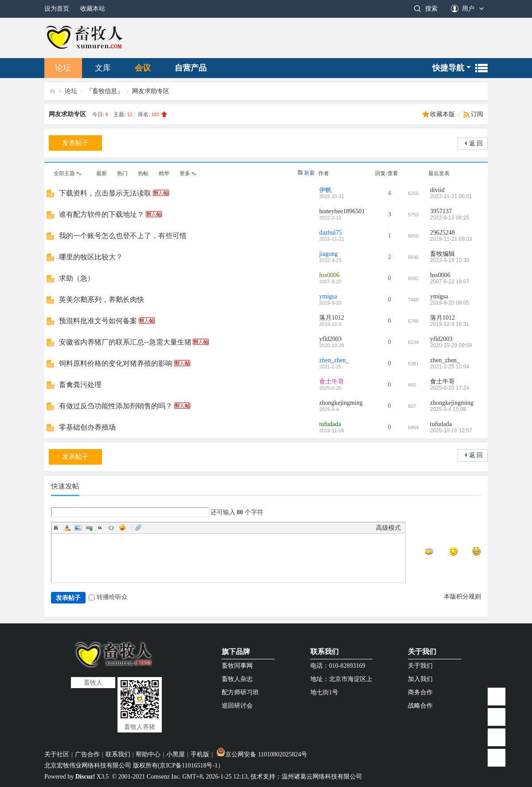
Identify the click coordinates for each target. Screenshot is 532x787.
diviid (437, 190)
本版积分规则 (462, 597)
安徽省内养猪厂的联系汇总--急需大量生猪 (125, 342)
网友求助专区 (151, 91)
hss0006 (329, 275)
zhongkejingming (341, 403)
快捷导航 (448, 68)
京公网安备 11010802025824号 (262, 754)
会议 (143, 68)
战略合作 (420, 706)
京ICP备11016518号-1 (189, 765)
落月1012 (332, 318)
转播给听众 (108, 597)
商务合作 (420, 692)
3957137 (441, 211)
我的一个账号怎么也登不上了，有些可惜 (123, 236)
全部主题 (64, 173)
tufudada (330, 424)
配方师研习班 (240, 692)
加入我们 (420, 679)
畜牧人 (52, 91)
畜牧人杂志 (237, 679)
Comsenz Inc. (164, 777)
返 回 (476, 143)
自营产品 (191, 68)
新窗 (309, 173)
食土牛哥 (332, 382)
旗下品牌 (236, 652)
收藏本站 (93, 9)
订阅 (477, 114)
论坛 (63, 68)
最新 (102, 173)
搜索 (431, 9)
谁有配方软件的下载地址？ (102, 214)
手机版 (200, 754)
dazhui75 (331, 233)
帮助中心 (148, 754)
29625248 (442, 233)
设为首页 (57, 9)
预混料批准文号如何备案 (98, 321)
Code (111, 528)
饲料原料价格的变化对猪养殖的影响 (116, 363)
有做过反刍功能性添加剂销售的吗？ (116, 406)
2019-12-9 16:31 (450, 324)
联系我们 (325, 652)
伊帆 (325, 190)
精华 (164, 173)
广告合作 (87, 754)
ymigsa (328, 296)
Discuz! (85, 777)
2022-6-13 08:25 (450, 218)
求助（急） (77, 278)
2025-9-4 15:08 (448, 409)
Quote (100, 528)
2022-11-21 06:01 (451, 196)
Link (89, 528)
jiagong (329, 254)
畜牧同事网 (237, 666)
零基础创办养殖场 (87, 427)
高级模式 (388, 528)
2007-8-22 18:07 (450, 282)
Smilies (122, 528)
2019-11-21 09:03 (451, 239)
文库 (103, 68)
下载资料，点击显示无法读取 (105, 193)
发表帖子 (75, 143)
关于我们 (422, 652)
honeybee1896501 (342, 211)
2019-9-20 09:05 (450, 303)
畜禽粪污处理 (80, 385)
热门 (122, 173)
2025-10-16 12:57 (451, 431)
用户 (468, 9)
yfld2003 (331, 339)
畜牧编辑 (442, 254)
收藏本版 (443, 114)
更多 (185, 173)
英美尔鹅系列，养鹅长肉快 (102, 300)
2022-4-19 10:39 (450, 260)
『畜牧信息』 (105, 91)
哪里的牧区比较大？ (91, 257)
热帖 (143, 173)
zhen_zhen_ (334, 360)
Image (78, 528)
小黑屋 (176, 754)
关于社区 (57, 754)
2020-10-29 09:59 (451, 345)
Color (67, 528)
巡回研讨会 (237, 706)
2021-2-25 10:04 (450, 367)
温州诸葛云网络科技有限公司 (322, 777)
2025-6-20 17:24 (450, 388)
